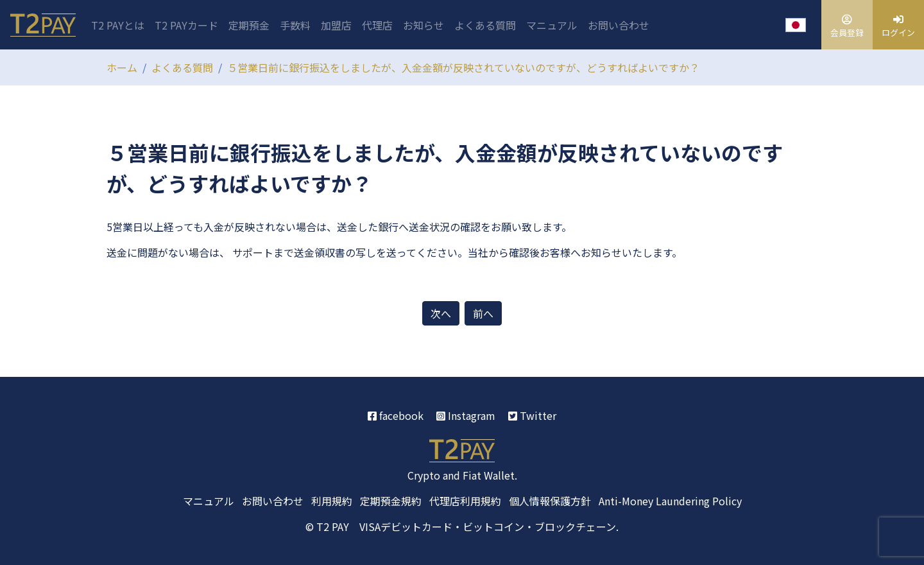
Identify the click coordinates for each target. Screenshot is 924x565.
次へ (441, 313)
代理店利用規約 (465, 501)
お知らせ (424, 25)
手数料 (295, 25)
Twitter (532, 415)
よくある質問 (485, 25)
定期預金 (249, 25)
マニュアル (552, 25)
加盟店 (336, 25)
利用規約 (332, 501)
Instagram (466, 415)
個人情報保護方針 (550, 501)
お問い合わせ (619, 25)
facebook (396, 415)
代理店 (377, 25)
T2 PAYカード (186, 25)
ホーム (122, 67)
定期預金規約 (391, 501)
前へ (483, 313)
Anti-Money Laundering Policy (670, 501)
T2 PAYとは (118, 25)
